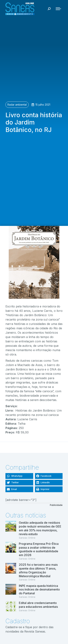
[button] (19, 476)
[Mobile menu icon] (58, 9)
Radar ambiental (17, 105)
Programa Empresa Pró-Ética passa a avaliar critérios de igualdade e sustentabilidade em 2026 (39, 549)
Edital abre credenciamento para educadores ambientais (38, 605)
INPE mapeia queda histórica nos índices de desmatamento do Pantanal (39, 590)
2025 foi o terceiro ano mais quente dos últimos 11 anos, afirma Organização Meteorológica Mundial (38, 570)
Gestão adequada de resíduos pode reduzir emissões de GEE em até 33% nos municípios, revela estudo (40, 528)
